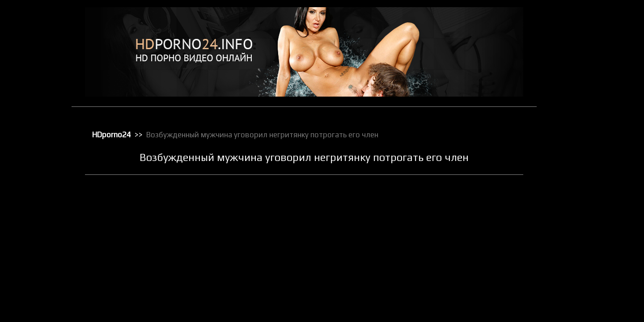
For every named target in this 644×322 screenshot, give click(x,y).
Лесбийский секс (583, 129)
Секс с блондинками (588, 315)
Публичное (576, 234)
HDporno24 (112, 135)
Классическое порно (588, 118)
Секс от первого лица (589, 292)
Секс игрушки (579, 280)
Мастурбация (579, 141)
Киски (569, 106)
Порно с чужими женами (593, 222)
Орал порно (577, 153)
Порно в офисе (581, 176)
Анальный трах (581, 36)
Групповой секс (582, 71)
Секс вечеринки (582, 269)
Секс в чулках (579, 257)
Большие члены (582, 59)
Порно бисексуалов (587, 164)
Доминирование (583, 83)
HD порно (574, 25)
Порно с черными (584, 211)
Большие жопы (580, 48)
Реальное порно (583, 246)
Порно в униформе (586, 187)
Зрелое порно (580, 94)
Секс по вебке (580, 304)
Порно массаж (580, 199)
